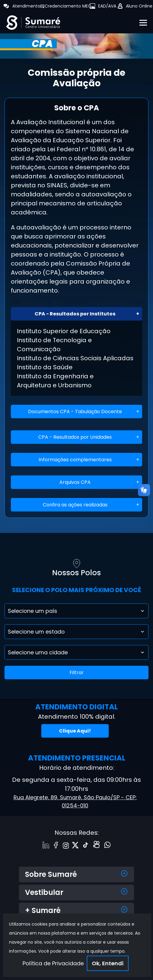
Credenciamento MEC (68, 6)
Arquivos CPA (75, 482)
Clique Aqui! (75, 731)
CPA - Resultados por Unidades (75, 437)
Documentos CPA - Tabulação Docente (75, 412)
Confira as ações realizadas (75, 505)
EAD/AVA (107, 6)
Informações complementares (75, 460)
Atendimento (26, 6)
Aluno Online (139, 6)
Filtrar (77, 673)
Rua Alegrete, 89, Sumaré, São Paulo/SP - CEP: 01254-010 (75, 801)
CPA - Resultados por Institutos (75, 314)
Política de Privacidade (53, 963)
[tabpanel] (76, 44)
